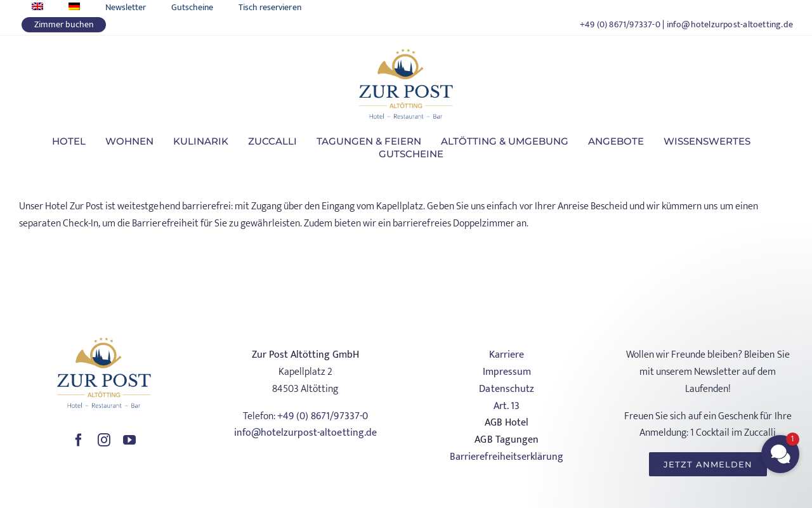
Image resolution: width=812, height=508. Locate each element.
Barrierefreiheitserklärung (506, 457)
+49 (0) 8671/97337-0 (620, 24)
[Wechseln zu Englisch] (37, 7)
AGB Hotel (507, 423)
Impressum (507, 372)
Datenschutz (506, 389)
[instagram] (104, 440)
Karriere (507, 355)
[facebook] (79, 440)
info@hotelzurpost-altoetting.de (730, 24)
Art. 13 (507, 406)
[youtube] (129, 440)
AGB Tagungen (506, 440)
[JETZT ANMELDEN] (708, 464)
